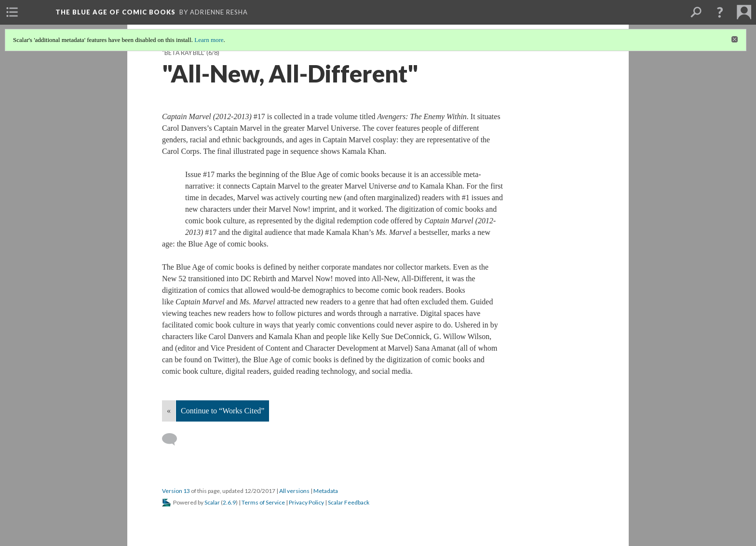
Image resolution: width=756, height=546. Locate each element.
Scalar (212, 502)
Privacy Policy (306, 502)
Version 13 (176, 491)
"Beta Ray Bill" (184, 53)
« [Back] (169, 411)
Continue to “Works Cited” (223, 411)
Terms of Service (263, 502)
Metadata (326, 491)
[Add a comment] (174, 439)
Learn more (209, 40)
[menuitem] (12, 12)
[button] (720, 12)
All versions (294, 491)
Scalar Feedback (349, 502)
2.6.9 (229, 502)
